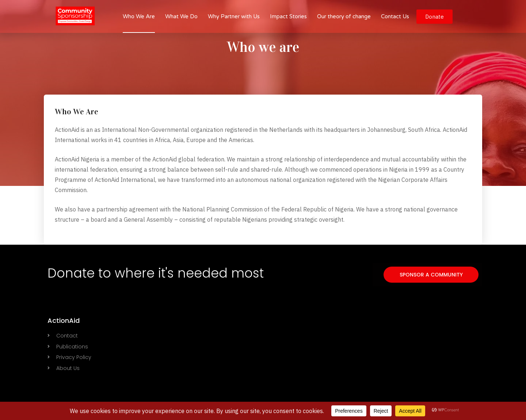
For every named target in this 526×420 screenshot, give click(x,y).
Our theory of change (344, 16)
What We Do (181, 16)
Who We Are (139, 16)
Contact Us (395, 16)
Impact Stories (288, 16)
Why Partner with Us (234, 16)
